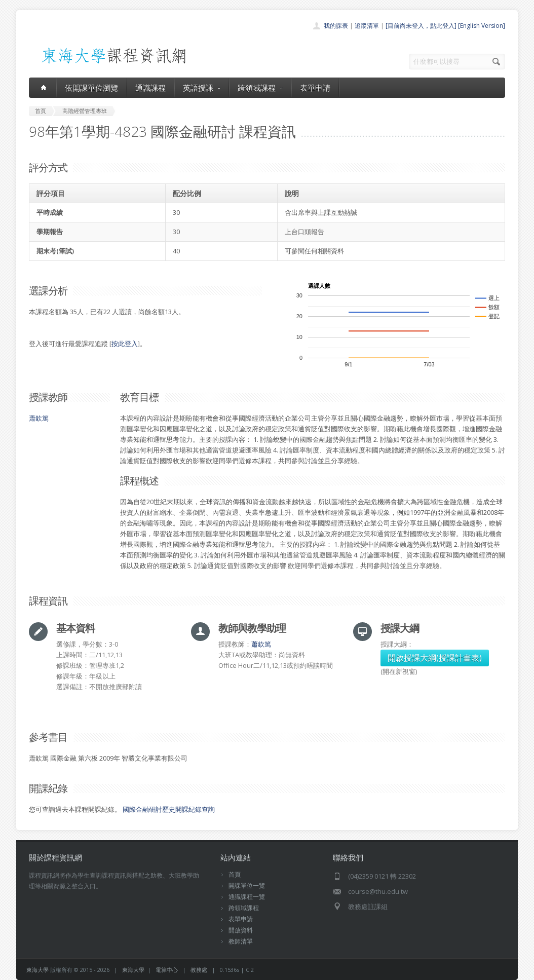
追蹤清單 (367, 26)
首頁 (235, 874)
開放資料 (241, 930)
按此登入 (125, 344)
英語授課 (202, 88)
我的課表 (336, 26)
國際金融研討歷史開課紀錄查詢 (169, 809)
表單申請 (315, 88)
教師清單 (241, 941)
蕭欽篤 (39, 418)
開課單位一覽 (247, 885)
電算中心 (167, 970)
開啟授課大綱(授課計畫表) (435, 658)
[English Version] (482, 26)
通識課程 (150, 88)
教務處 (199, 970)
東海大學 (37, 970)
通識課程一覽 (247, 897)
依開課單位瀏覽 (91, 88)
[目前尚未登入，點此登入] (421, 26)
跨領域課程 (260, 88)
